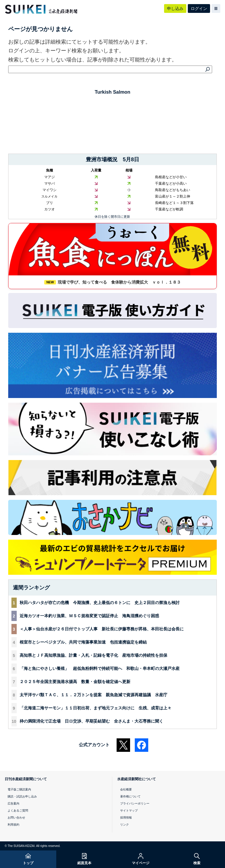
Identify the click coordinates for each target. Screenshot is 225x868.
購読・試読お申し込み (22, 796)
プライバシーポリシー (135, 803)
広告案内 (13, 803)
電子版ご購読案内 (19, 789)
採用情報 (126, 818)
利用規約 (13, 825)
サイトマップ (129, 810)
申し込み (175, 8)
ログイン (199, 8)
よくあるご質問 (18, 810)
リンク (125, 825)
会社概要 (126, 789)
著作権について (130, 796)
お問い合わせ (16, 818)
